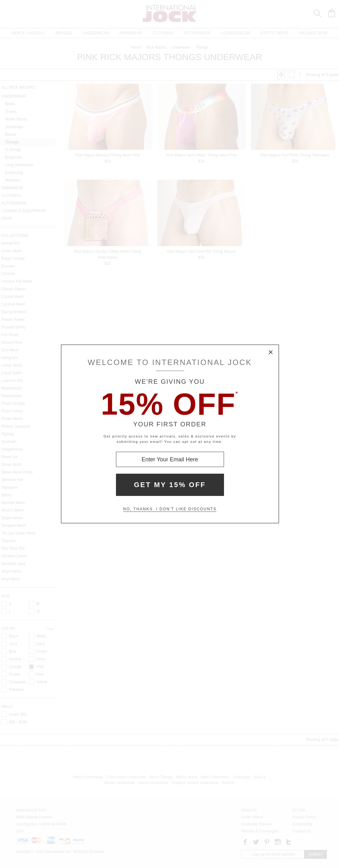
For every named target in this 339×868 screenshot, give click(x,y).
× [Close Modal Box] (271, 353)
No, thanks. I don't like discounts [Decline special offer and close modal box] (170, 509)
